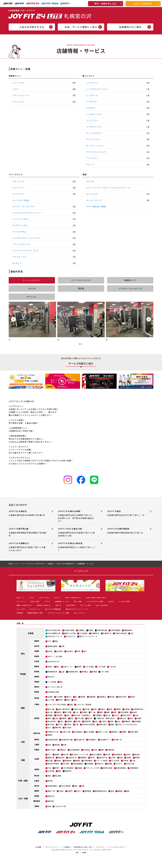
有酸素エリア (130, 280)
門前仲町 (59, 715)
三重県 (37, 744)
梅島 (108, 712)
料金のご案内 (35, 601)
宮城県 (37, 651)
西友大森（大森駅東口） (82, 715)
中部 (23, 742)
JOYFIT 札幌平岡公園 (28, 532)
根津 (111, 709)
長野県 (37, 677)
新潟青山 (85, 672)
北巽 (121, 758)
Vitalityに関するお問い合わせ (96, 598)
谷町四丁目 (103, 758)
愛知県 (37, 739)
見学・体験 (78, 601)
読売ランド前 (103, 732)
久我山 (104, 721)
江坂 (134, 761)
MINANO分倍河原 (89, 724)
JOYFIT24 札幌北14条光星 (77, 547)
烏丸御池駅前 (75, 750)
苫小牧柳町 (83, 633)
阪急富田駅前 (78, 764)
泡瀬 (49, 806)
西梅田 (77, 761)
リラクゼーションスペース (130, 288)
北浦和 (50, 697)
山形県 (37, 661)
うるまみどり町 (60, 806)
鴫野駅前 (83, 758)
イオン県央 (105, 672)
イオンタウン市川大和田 (57, 704)
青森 (56, 641)
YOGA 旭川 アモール (55, 636)
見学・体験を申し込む (105, 4)
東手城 (50, 781)
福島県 (37, 666)
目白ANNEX (52, 721)
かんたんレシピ (35, 609)
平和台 (69, 724)
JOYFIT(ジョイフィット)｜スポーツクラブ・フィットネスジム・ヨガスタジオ (86, 850)
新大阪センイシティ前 (80, 754)
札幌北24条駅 (69, 630)
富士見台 (51, 724)
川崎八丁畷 (66, 732)
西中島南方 (118, 754)
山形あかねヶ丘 (53, 661)
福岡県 (37, 791)
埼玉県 (37, 698)
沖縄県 (37, 806)
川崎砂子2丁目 (53, 732)
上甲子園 (51, 771)
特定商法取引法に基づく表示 (83, 847)
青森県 (37, 641)
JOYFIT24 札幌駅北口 (28, 547)
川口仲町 (59, 697)
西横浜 (124, 732)
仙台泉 (50, 651)
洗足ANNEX (127, 715)
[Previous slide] (13, 319)
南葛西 (50, 715)
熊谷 (68, 700)
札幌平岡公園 (102, 630)
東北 (23, 654)
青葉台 (50, 735)
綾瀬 (101, 712)
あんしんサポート (80, 613)
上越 (63, 672)
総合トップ (20, 598)
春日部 (132, 697)
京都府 (37, 750)
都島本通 (51, 758)
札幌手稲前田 (115, 630)
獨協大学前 (122, 697)
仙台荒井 (59, 651)
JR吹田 (126, 761)
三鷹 (77, 724)
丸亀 (83, 786)
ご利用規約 (66, 847)
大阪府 (37, 759)
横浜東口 (115, 732)
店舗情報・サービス (62, 601)
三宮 (49, 768)
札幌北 (91, 630)
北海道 (30, 633)
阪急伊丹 (68, 771)
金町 (115, 712)
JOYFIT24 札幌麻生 (28, 513)
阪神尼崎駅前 (121, 768)
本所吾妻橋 (124, 712)
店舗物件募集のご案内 (35, 613)
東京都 (37, 718)
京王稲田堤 (78, 732)
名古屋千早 (80, 740)
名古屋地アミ (105, 740)
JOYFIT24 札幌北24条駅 (77, 516)
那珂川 (78, 791)
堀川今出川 (52, 750)
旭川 (132, 633)
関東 (23, 708)
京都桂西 (111, 750)
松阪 (65, 745)
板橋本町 (127, 721)
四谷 (131, 718)
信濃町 (139, 718)
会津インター (68, 667)
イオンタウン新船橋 (84, 704)
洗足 (137, 715)
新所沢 (60, 700)
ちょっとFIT (21, 609)
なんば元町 (115, 761)
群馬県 (37, 692)
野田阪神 (68, 761)
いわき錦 (112, 667)
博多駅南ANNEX (101, 791)
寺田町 (129, 758)
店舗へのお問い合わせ (24, 605)
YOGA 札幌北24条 (54, 630)
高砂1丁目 (51, 791)
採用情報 (20, 613)
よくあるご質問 (124, 601)
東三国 (66, 754)
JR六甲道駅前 (68, 768)
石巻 (78, 651)
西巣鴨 (59, 712)
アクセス (47, 601)
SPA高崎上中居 (53, 692)
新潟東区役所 (73, 672)
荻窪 (96, 721)
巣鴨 (112, 721)
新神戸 (57, 768)
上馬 (56, 718)
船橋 (71, 704)
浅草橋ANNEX (138, 709)
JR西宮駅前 (134, 768)
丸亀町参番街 (53, 786)
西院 (102, 750)
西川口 (69, 697)
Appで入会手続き (143, 4)
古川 (85, 651)
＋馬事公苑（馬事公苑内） (106, 718)
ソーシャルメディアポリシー (117, 847)
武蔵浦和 (92, 697)
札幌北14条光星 (121, 633)
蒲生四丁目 (72, 758)
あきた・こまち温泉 (55, 656)
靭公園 (50, 761)
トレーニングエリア (32, 280)
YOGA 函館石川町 (54, 633)
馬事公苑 (123, 718)
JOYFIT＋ (57, 598)
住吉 (112, 791)
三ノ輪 (93, 712)
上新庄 (128, 754)
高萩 (61, 682)
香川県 (37, 786)
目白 (62, 721)
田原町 (118, 709)
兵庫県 (37, 769)
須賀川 (50, 667)
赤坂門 (70, 791)
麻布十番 (51, 709)
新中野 (78, 721)
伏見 (95, 750)
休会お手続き (71, 605)
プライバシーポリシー (52, 847)
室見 (128, 791)
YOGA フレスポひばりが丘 (127, 724)
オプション (32, 297)
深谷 (75, 700)
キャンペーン (21, 601)
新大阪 (108, 754)
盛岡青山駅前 (53, 646)
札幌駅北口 (95, 633)
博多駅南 (88, 791)
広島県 (37, 781)
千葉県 (37, 704)
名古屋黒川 (92, 740)
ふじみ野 (51, 700)
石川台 (117, 715)
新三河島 (68, 712)
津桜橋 (57, 745)
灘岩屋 (79, 768)
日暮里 (85, 712)
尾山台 (90, 718)
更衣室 (81, 288)
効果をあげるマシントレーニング (77, 609)
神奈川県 (37, 733)
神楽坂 (69, 721)
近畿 (23, 760)
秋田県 (37, 656)
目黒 (49, 718)
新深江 (93, 758)
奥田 (49, 776)
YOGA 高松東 (66, 786)
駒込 (119, 721)
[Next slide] (149, 319)
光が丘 (60, 724)
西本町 (59, 761)
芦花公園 (80, 718)
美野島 (120, 791)
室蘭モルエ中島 (70, 633)
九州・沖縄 (23, 798)
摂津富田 (90, 764)
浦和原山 (103, 697)
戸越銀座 (98, 715)
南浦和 (83, 697)
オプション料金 (86, 605)
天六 (49, 754)
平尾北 (61, 791)
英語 (77, 853)
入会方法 (111, 601)
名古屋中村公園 (67, 740)
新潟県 (37, 672)
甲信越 (23, 674)
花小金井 (68, 727)
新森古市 (61, 758)
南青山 (103, 709)
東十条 (50, 712)
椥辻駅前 (87, 750)
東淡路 (137, 754)
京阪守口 (100, 764)
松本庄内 (51, 677)
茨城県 (37, 682)
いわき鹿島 (89, 667)
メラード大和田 (102, 761)
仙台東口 (70, 651)
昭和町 (137, 758)
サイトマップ (100, 847)
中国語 (84, 853)
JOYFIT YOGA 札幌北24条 (77, 532)
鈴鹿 (49, 745)
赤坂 (95, 709)
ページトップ (81, 571)
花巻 (63, 646)
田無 (112, 724)
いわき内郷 (101, 667)
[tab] (80, 344)
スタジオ (32, 288)
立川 (49, 727)
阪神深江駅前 (107, 768)
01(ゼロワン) (71, 636)
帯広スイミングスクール (88, 636)
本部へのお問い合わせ (73, 598)
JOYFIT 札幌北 (126, 513)
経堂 (72, 718)
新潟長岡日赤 (53, 672)
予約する (58, 605)
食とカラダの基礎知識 (53, 609)
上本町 (113, 758)
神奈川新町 (134, 732)
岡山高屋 (58, 776)
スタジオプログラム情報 (95, 601)
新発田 (94, 672)
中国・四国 (23, 781)
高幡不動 (58, 727)
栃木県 (37, 687)
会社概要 (39, 847)
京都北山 (63, 750)
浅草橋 (127, 709)
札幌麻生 (81, 630)
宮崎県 (37, 796)
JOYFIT (32, 598)
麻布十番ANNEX (64, 709)
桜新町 (64, 718)
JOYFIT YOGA (44, 598)
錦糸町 (135, 712)
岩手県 (37, 646)
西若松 (79, 667)
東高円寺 (87, 721)
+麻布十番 (77, 709)
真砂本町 (51, 801)
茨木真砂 (66, 764)
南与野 (112, 697)
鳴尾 (59, 771)
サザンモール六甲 (92, 768)
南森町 (57, 754)
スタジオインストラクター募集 (58, 613)
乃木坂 (87, 709)
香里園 (109, 764)
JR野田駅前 (88, 761)
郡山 (58, 667)
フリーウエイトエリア (81, 280)
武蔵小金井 (103, 724)
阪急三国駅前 (97, 754)
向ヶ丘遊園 (90, 732)
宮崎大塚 (51, 796)
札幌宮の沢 (107, 633)
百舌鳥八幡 (130, 764)
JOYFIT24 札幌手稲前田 (126, 531)
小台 (77, 712)
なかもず (119, 764)
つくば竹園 (52, 682)
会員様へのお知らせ (44, 605)
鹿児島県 (37, 801)
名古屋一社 (118, 740)
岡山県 (37, 776)
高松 (76, 786)
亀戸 (68, 715)
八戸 (49, 641)
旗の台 (108, 715)
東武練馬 (138, 721)
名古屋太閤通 (53, 740)
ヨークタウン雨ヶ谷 (55, 687)
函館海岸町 (128, 630)
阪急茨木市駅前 (53, 764)
